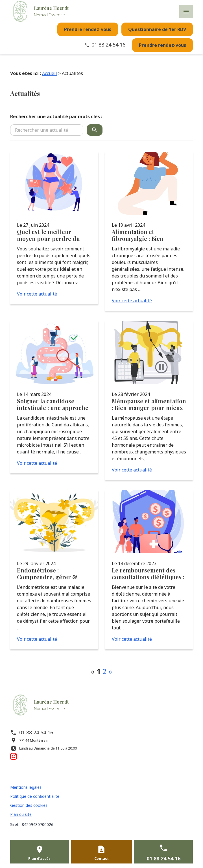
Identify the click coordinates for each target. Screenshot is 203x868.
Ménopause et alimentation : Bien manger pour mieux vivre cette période (149, 404)
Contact (101, 859)
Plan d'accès (39, 859)
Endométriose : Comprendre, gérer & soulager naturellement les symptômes (50, 574)
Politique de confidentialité (35, 796)
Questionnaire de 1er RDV (157, 29)
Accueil (50, 73)
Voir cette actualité (37, 294)
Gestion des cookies (29, 805)
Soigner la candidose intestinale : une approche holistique (53, 404)
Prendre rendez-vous (88, 29)
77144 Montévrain (34, 740)
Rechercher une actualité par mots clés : (56, 116)
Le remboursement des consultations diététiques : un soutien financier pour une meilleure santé (148, 574)
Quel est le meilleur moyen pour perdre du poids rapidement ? (48, 235)
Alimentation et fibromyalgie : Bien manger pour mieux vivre (146, 235)
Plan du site (21, 814)
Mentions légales (26, 787)
